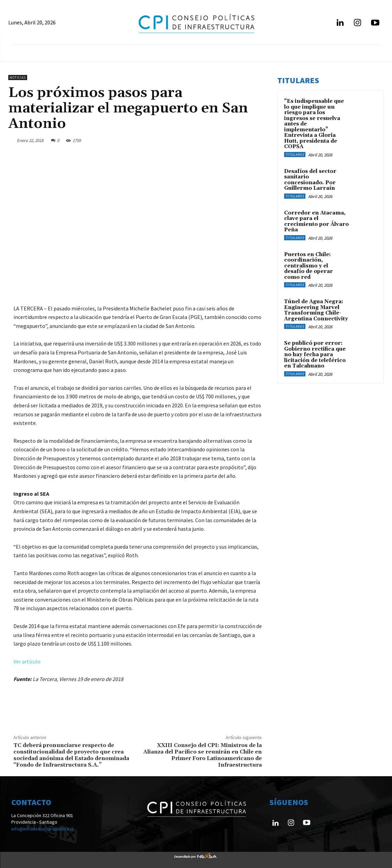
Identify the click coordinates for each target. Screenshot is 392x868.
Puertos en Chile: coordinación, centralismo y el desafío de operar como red (309, 266)
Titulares (295, 155)
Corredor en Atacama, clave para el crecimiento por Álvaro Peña (316, 222)
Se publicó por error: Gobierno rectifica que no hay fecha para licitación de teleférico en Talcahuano (315, 355)
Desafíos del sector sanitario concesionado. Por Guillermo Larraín (310, 180)
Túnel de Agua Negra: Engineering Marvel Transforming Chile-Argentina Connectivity (316, 310)
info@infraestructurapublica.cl (42, 829)
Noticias (18, 78)
